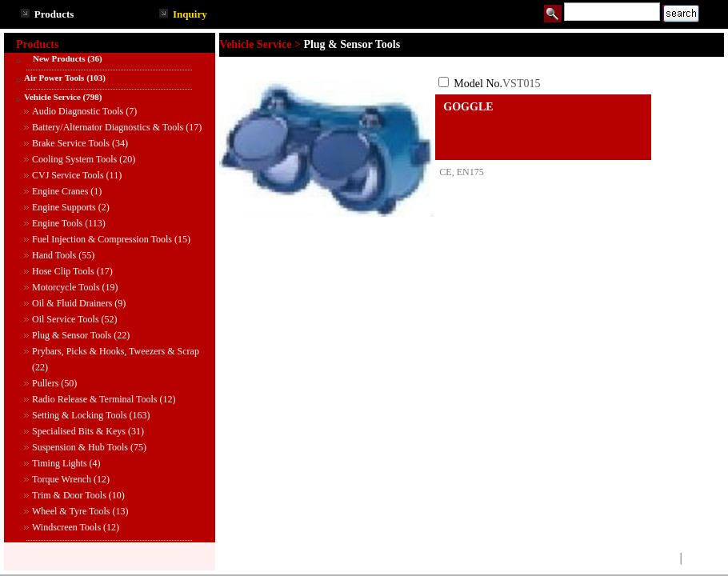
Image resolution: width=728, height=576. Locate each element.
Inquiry (190, 14)
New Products (54, 58)
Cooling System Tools (74, 159)
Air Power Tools (54, 78)
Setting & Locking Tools (80, 415)
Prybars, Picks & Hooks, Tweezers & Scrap (116, 351)
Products (54, 14)
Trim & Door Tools (69, 495)
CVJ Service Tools (68, 175)
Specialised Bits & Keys (79, 431)
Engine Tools (57, 223)
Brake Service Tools (71, 143)
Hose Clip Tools (63, 271)
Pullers (45, 383)
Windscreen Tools (66, 527)
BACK (699, 558)
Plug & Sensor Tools (72, 335)
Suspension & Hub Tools (80, 447)
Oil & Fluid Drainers (72, 303)
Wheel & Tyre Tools (71, 511)
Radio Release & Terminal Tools (95, 399)
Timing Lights (60, 463)
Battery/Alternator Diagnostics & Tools (108, 127)
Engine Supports (64, 207)
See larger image (327, 229)
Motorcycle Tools (66, 287)
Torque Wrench (62, 479)
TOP (666, 558)
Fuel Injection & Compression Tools (102, 239)
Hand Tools (54, 255)
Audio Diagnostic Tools (78, 111)
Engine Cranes (60, 191)
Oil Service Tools (66, 319)
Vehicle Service (52, 97)
